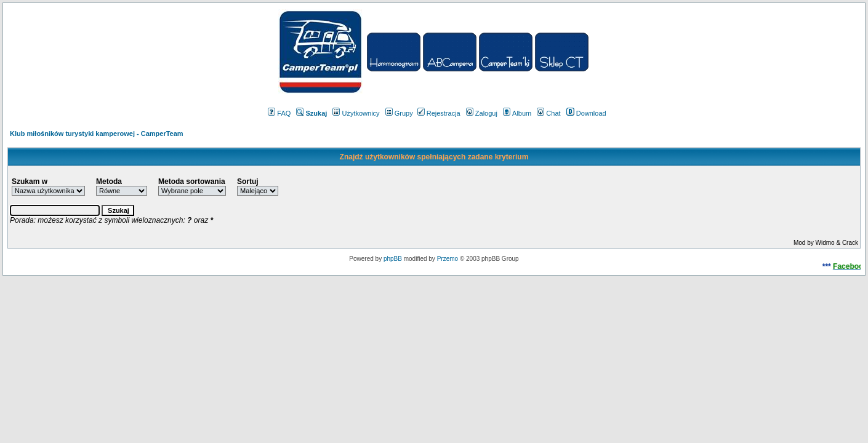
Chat (549, 113)
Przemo (448, 259)
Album (517, 113)
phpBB (393, 259)
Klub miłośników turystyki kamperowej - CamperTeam (97, 134)
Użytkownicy (356, 113)
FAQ (279, 113)
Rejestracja (439, 113)
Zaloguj (482, 113)
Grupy (399, 113)
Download (586, 113)
